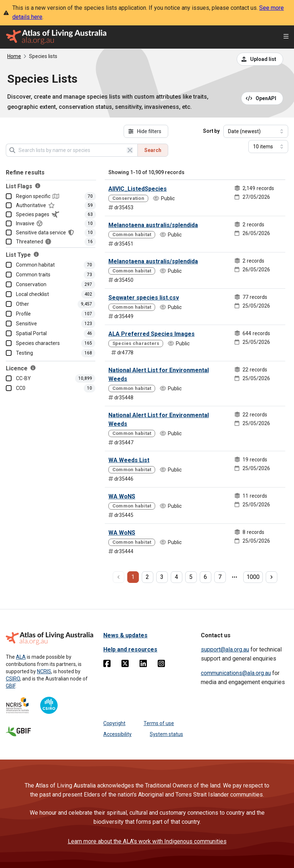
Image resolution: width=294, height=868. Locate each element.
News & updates (125, 635)
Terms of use (159, 723)
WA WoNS (122, 496)
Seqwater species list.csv (144, 298)
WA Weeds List (129, 460)
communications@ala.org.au (236, 673)
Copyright (114, 723)
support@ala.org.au (225, 649)
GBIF (11, 686)
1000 (253, 577)
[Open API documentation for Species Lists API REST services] (262, 98)
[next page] (272, 577)
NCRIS (44, 671)
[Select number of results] (268, 147)
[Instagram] (161, 665)
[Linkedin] (143, 665)
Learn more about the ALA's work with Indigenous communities (147, 841)
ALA (21, 657)
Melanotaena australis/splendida (153, 225)
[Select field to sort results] (256, 131)
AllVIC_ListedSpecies (138, 189)
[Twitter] (125, 665)
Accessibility (117, 734)
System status (166, 734)
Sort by (211, 131)
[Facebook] (107, 665)
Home (14, 56)
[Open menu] (286, 37)
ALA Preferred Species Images (152, 334)
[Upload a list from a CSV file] (260, 59)
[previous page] (119, 577)
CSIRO (13, 679)
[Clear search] (130, 150)
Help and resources (130, 649)
